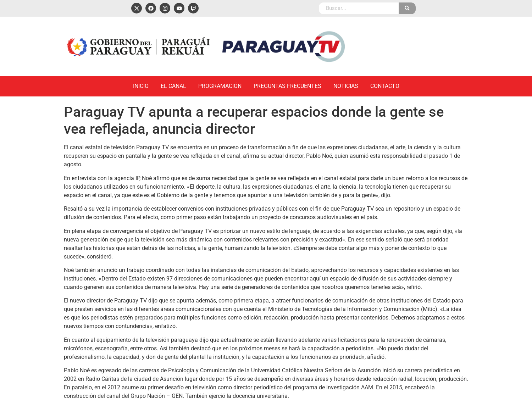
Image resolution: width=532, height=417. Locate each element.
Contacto (385, 86)
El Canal (173, 86)
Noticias (346, 86)
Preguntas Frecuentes (287, 86)
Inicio (141, 86)
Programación (220, 86)
